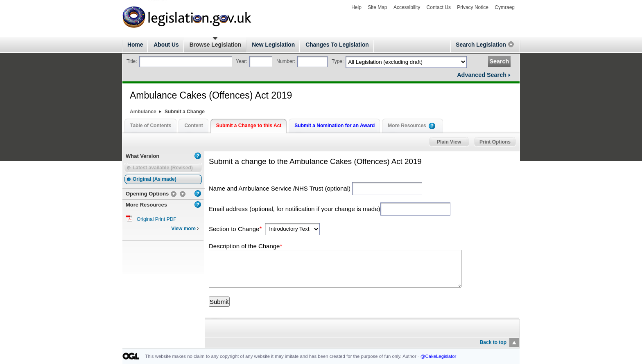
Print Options (495, 142)
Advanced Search (482, 75)
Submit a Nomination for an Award (335, 126)
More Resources (407, 126)
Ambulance (143, 112)
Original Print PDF (157, 219)
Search (499, 61)
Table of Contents (151, 126)
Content (193, 126)
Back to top (493, 342)
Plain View (449, 142)
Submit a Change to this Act (249, 126)
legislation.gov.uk (149, 4)
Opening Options (147, 194)
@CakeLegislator (439, 356)
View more (185, 229)
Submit (219, 302)
